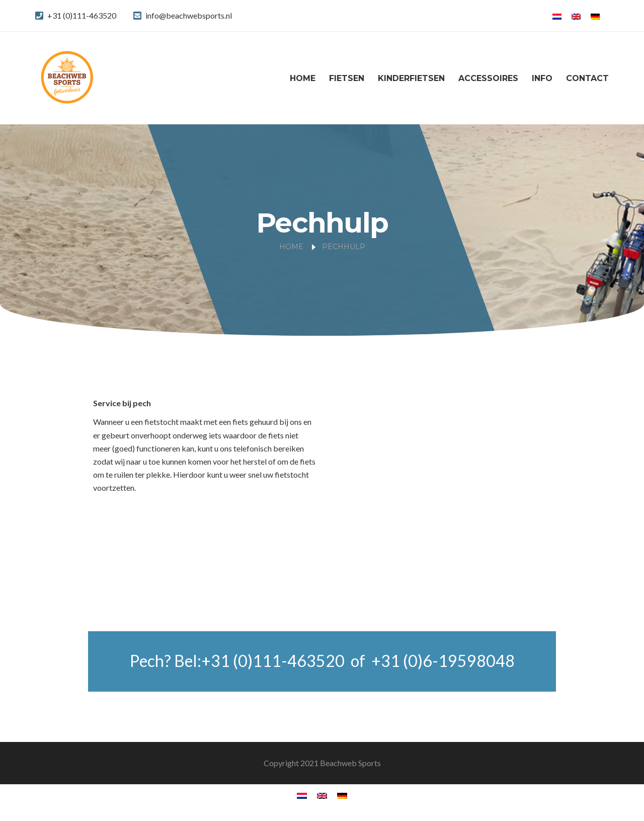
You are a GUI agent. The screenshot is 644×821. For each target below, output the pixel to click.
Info (542, 78)
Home (303, 78)
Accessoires (488, 78)
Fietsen (347, 78)
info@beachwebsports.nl (189, 15)
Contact (587, 78)
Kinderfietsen (411, 78)
